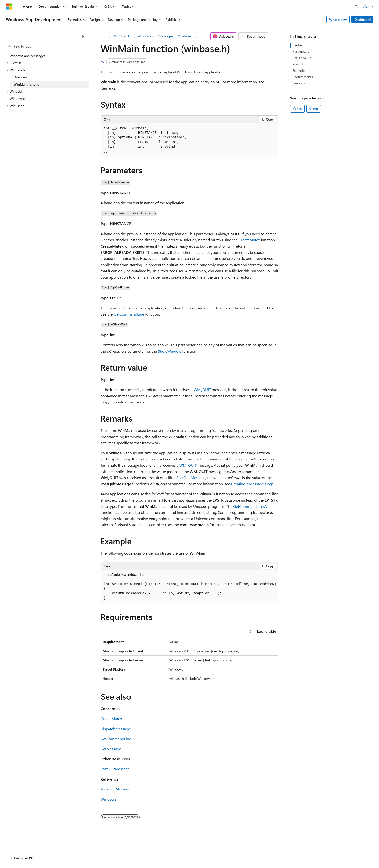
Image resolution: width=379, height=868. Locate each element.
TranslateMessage (115, 789)
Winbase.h (186, 36)
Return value (302, 58)
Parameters (301, 51)
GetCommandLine (129, 314)
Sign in (368, 6)
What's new (338, 19)
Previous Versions (44, 853)
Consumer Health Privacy (139, 853)
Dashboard (362, 19)
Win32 (117, 36)
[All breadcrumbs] (105, 36)
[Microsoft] (9, 7)
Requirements (303, 77)
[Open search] (356, 7)
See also (299, 83)
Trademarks (200, 853)
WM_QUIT (202, 390)
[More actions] (274, 36)
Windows (108, 799)
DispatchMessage (115, 729)
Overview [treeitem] (20, 77)
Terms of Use (177, 853)
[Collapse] (83, 36)
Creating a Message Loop (252, 484)
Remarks (299, 64)
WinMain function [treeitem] (27, 84)
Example (299, 70)
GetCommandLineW (250, 506)
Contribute (87, 853)
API (130, 36)
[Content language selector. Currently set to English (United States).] (28, 842)
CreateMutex (249, 240)
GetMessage (111, 749)
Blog (66, 853)
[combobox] (47, 46)
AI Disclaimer (15, 853)
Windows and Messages (155, 36)
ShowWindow (170, 351)
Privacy (106, 853)
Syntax (298, 45)
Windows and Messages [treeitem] (27, 56)
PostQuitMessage (191, 477)
